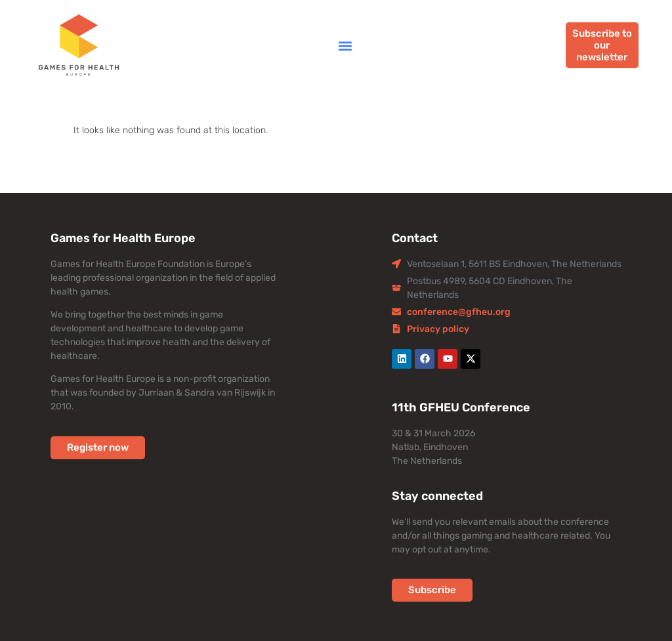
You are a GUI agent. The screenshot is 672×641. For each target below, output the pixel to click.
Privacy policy (438, 329)
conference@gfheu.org (459, 312)
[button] (345, 46)
